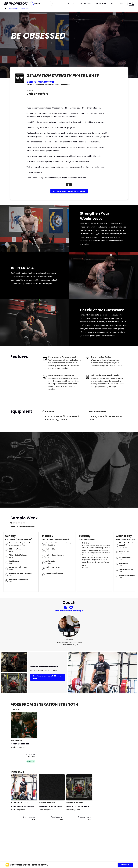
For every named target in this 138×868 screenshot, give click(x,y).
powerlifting (24, 8)
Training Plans (101, 4)
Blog (112, 4)
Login (121, 4)
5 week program (84, 817)
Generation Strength (40, 82)
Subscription (31, 754)
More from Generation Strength (69, 611)
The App (71, 4)
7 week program (57, 817)
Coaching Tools (85, 4)
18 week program (29, 817)
